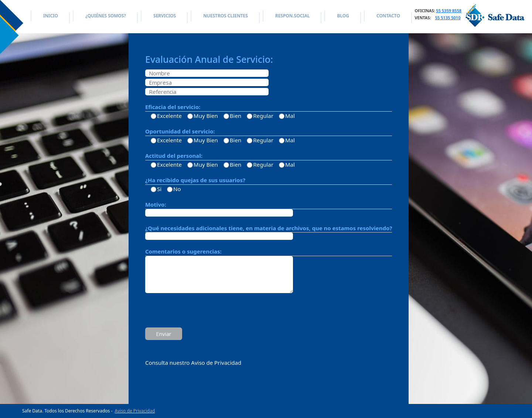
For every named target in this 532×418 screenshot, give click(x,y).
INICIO (51, 16)
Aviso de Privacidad (135, 411)
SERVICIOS (165, 16)
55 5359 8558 (449, 11)
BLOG (343, 16)
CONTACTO (388, 16)
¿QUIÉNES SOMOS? (106, 16)
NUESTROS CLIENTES (225, 16)
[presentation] (201, 311)
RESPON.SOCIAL (292, 16)
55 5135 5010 (448, 18)
